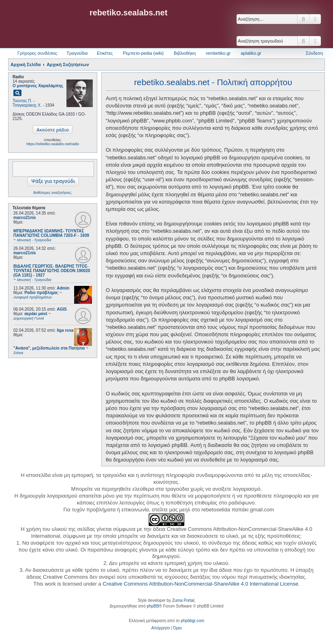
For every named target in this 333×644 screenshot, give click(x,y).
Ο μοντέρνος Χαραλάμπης (38, 86)
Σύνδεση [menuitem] (314, 53)
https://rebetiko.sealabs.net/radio (53, 144)
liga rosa (65, 330)
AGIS (62, 309)
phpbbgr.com (192, 621)
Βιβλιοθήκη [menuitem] (185, 53)
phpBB (153, 606)
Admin (63, 288)
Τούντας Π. (22, 101)
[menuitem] (161, 628)
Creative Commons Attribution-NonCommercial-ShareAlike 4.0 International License (200, 584)
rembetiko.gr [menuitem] (218, 53)
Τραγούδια (77, 53)
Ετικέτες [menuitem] (105, 53)
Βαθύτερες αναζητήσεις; (52, 193)
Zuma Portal (183, 600)
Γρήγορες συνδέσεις (37, 53)
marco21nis (25, 218)
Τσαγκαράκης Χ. (27, 105)
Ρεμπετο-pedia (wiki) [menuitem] (143, 53)
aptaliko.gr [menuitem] (251, 53)
